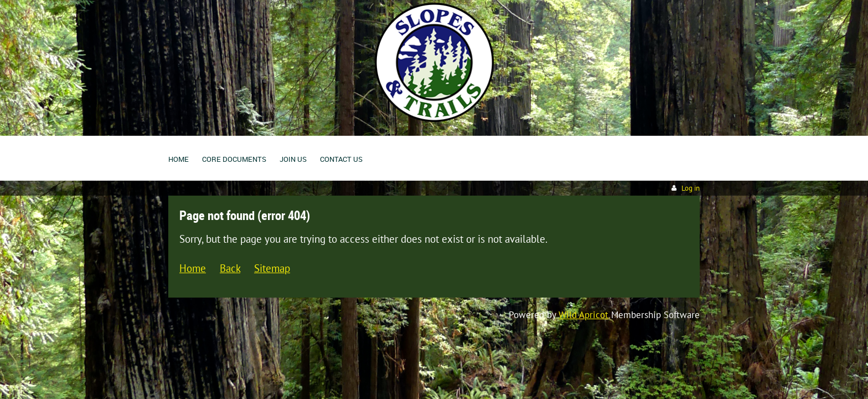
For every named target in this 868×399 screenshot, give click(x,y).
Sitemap (272, 268)
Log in (691, 188)
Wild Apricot (583, 315)
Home (193, 268)
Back (230, 268)
